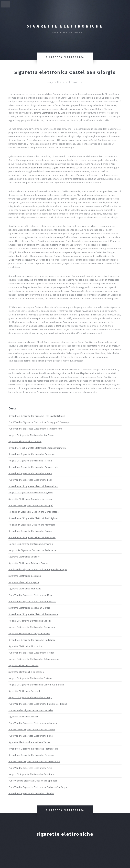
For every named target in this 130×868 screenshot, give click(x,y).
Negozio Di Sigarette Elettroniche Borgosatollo (34, 512)
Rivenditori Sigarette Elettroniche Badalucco (32, 640)
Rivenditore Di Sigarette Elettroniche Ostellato (33, 486)
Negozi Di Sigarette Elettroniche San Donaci (32, 435)
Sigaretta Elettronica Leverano (25, 576)
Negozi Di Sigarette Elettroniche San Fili (30, 621)
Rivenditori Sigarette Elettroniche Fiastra (30, 473)
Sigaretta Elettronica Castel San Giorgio (29, 608)
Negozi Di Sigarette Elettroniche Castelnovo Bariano (36, 685)
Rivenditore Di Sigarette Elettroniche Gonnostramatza (37, 448)
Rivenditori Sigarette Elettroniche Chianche (31, 793)
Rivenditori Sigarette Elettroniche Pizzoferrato (33, 467)
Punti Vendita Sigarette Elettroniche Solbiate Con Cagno (38, 787)
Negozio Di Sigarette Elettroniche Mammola (32, 525)
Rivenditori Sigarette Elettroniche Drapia (30, 531)
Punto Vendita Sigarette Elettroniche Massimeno (34, 761)
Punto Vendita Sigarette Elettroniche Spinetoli (33, 781)
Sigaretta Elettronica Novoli (23, 717)
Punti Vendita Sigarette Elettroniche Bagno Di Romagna (38, 569)
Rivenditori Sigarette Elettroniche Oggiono (31, 755)
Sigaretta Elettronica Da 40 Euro (48, 113)
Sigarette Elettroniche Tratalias (25, 441)
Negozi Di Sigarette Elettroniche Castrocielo (32, 627)
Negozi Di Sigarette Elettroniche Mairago (30, 697)
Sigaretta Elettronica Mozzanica (25, 646)
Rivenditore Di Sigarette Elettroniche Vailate (32, 537)
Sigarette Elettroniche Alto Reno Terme (29, 742)
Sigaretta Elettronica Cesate (23, 665)
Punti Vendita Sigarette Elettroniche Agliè (30, 768)
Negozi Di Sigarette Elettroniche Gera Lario (31, 774)
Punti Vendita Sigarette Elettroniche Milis (30, 595)
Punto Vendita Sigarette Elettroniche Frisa (31, 710)
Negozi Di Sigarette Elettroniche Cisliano (30, 678)
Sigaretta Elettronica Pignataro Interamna (30, 499)
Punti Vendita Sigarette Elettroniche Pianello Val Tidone (38, 704)
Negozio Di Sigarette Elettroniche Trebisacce (33, 550)
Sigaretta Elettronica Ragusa (24, 582)
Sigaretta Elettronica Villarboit (24, 557)
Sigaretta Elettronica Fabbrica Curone (28, 563)
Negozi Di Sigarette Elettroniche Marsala (30, 461)
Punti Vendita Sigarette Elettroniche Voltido (32, 653)
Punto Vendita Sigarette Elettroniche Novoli (32, 729)
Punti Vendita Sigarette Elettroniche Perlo (31, 736)
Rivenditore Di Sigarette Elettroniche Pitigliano (33, 518)
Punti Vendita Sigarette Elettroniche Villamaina (33, 723)
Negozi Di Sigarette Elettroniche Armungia (31, 544)
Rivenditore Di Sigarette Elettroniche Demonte (33, 614)
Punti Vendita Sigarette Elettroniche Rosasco (32, 601)
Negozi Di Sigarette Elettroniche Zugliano (31, 493)
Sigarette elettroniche (65, 26)
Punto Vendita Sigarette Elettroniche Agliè (31, 505)
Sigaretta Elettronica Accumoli (24, 691)
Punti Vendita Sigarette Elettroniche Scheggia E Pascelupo (39, 422)
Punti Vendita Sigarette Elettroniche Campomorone (36, 429)
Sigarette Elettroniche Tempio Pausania (29, 633)
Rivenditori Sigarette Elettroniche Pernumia (31, 454)
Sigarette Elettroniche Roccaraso (26, 672)
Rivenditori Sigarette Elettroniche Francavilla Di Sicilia (37, 416)
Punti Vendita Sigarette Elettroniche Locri (30, 480)
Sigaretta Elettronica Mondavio (25, 589)
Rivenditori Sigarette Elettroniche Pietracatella (33, 749)
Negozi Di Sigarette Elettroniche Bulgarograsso (34, 659)
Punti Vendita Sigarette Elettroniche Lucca (59, 168)
